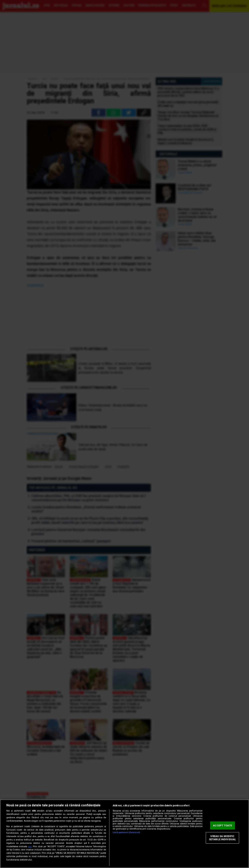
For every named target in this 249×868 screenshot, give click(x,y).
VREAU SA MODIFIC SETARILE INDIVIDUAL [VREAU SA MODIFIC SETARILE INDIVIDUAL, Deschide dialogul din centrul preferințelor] (222, 838)
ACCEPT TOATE (222, 825)
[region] (125, 834)
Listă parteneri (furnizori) (126, 832)
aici (30, 846)
